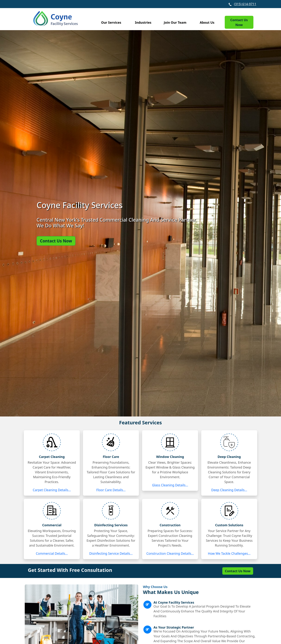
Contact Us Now (239, 22)
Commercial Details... (52, 553)
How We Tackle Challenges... (229, 553)
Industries (143, 22)
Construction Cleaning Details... (170, 553)
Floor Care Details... (111, 490)
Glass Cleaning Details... (170, 485)
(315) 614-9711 (245, 4)
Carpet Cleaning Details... (52, 490)
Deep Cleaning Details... (229, 490)
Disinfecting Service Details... (111, 553)
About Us (207, 22)
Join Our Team (175, 22)
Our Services (111, 22)
